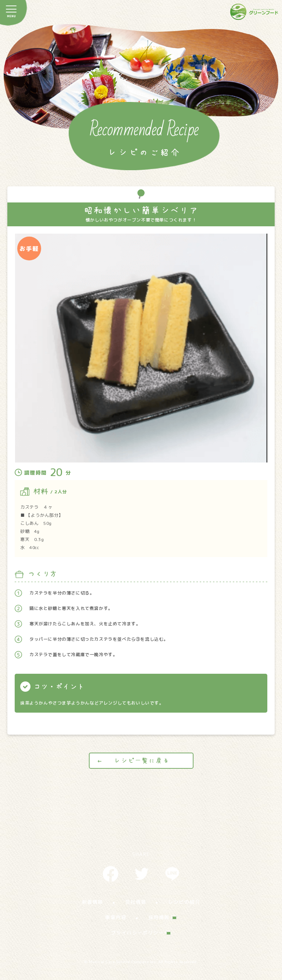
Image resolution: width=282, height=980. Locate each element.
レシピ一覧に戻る (141, 760)
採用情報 (159, 917)
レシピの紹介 (184, 902)
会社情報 (136, 902)
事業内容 (116, 917)
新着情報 (93, 902)
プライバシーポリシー (137, 933)
